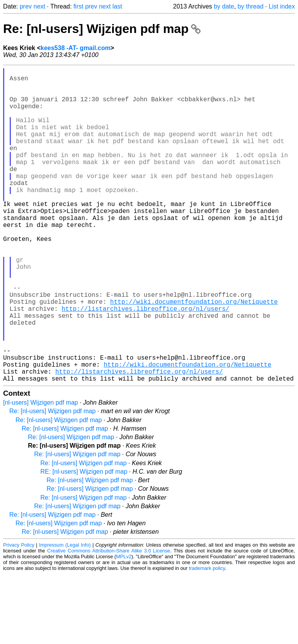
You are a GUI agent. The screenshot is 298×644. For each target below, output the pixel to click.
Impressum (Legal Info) (65, 615)
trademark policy (207, 638)
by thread (250, 6)
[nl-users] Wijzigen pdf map (41, 472)
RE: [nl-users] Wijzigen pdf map (84, 541)
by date (224, 6)
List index (282, 6)
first (78, 6)
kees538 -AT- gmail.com (76, 48)
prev (26, 6)
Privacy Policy (19, 615)
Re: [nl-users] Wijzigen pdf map (102, 29)
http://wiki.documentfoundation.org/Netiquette (194, 354)
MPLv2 (124, 626)
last (117, 6)
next (39, 6)
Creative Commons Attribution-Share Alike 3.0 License (109, 621)
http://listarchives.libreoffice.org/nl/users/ (146, 363)
